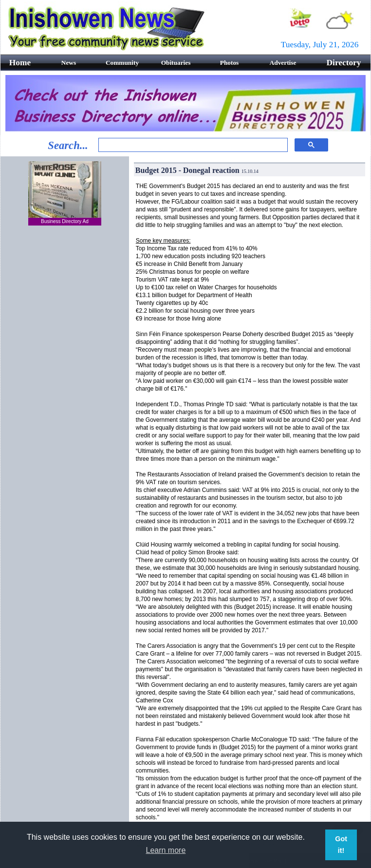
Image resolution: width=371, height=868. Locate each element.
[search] (192, 145)
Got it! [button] (341, 845)
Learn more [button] (166, 850)
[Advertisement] (65, 390)
